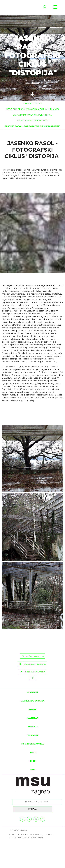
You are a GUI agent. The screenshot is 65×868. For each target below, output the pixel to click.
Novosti (33, 727)
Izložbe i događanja (33, 701)
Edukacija (33, 735)
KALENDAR (32, 718)
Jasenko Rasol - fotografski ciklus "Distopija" (33, 126)
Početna (6, 80)
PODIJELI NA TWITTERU (32, 672)
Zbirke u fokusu (29, 80)
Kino (33, 752)
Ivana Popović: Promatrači (33, 121)
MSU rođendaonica (33, 744)
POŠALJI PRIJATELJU (32, 656)
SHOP (33, 761)
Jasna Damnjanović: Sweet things (32, 115)
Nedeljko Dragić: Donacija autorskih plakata (32, 109)
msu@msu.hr (39, 837)
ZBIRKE (16, 80)
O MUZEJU (33, 692)
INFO (32, 770)
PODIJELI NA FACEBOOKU (32, 664)
